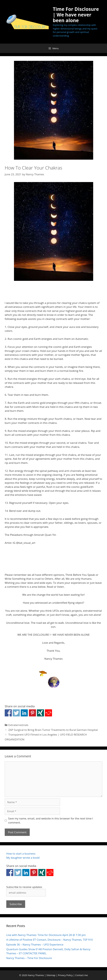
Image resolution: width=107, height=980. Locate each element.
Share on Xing (40, 713)
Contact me (82, 975)
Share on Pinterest (32, 713)
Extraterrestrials (18, 725)
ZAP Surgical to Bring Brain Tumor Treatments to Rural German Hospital (53, 730)
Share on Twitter (16, 713)
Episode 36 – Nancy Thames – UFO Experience (35, 944)
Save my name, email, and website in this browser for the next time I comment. (51, 820)
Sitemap (51, 975)
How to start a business (21, 854)
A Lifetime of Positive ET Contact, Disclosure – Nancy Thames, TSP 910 (49, 940)
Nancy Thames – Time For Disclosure (29, 958)
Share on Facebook (8, 713)
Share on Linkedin (24, 713)
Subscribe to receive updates (24, 887)
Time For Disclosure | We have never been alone (76, 15)
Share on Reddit (48, 713)
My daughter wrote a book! (23, 858)
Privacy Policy (65, 975)
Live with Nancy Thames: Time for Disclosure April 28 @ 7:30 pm (46, 935)
